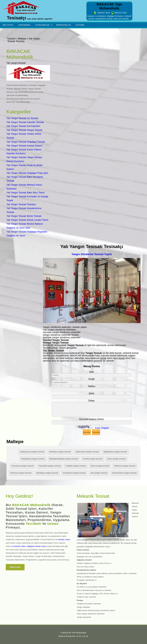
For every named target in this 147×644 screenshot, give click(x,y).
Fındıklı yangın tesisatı (76, 466)
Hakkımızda (25, 25)
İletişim (80, 25)
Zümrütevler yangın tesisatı (124, 473)
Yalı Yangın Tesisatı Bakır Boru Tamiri (25, 193)
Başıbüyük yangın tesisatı (33, 459)
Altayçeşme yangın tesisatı (32, 452)
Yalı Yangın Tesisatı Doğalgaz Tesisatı (26, 142)
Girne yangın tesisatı (100, 466)
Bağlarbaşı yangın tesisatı (115, 452)
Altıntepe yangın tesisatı (60, 452)
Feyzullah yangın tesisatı (50, 466)
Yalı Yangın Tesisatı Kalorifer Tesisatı (25, 122)
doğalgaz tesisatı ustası (36, 546)
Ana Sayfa (8, 25)
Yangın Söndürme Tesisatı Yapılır (92, 254)
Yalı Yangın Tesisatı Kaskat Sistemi (24, 146)
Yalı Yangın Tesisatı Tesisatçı (21, 204)
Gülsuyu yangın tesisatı (21, 473)
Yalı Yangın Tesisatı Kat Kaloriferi (23, 126)
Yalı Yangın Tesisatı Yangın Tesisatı (24, 130)
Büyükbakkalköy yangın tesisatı (64, 459)
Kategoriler (43, 25)
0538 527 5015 (101, 13)
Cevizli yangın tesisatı (92, 459)
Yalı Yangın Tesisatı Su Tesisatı (22, 118)
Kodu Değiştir (102, 428)
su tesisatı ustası (19, 546)
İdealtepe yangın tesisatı (47, 473)
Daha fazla (15, 567)
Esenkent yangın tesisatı (23, 466)
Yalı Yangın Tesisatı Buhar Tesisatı (24, 216)
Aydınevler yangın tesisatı (87, 452)
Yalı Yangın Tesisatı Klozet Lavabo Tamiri (27, 220)
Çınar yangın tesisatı (116, 459)
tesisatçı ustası (64, 539)
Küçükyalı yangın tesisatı (74, 473)
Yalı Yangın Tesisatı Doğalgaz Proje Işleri (27, 173)
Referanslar (64, 25)
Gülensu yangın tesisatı (125, 466)
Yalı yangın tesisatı (99, 473)
